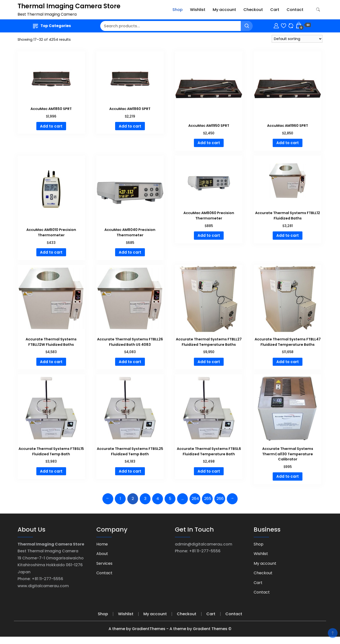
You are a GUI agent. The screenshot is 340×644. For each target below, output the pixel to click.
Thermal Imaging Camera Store (69, 6)
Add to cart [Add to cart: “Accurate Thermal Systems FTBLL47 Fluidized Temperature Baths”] (288, 362)
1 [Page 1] (120, 499)
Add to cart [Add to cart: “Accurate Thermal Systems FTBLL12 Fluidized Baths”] (288, 235)
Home (102, 544)
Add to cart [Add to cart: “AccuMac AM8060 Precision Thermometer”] (209, 235)
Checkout (253, 10)
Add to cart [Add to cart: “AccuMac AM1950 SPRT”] (209, 143)
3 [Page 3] (145, 499)
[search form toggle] (318, 10)
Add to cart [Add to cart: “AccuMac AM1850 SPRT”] (51, 126)
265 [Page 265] (208, 499)
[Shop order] (297, 39)
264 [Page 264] (195, 499)
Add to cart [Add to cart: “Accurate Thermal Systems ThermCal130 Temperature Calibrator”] (288, 476)
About (102, 554)
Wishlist (198, 10)
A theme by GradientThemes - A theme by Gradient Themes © (170, 629)
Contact (295, 10)
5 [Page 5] (170, 499)
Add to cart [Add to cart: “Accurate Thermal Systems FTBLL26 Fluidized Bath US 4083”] (130, 362)
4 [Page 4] (158, 499)
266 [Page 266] (220, 499)
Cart (275, 10)
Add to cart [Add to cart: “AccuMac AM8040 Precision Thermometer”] (130, 252)
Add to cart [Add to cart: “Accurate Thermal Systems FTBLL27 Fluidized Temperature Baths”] (209, 362)
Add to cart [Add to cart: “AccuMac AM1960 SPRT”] (288, 143)
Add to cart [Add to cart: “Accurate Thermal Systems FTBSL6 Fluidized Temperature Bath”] (209, 471)
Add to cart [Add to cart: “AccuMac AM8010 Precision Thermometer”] (51, 252)
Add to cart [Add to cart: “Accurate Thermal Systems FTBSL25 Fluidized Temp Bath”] (130, 471)
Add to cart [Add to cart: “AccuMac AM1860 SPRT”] (130, 126)
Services (104, 563)
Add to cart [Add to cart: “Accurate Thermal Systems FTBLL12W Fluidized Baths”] (51, 362)
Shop (178, 10)
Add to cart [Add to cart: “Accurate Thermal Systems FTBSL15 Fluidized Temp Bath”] (51, 471)
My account (224, 10)
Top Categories (52, 26)
